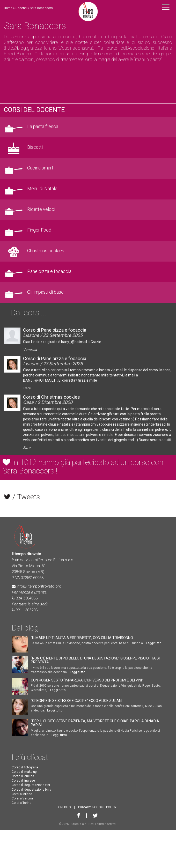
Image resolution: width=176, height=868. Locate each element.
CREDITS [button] (64, 807)
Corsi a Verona (22, 798)
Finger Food (39, 230)
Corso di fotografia (25, 767)
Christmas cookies (46, 251)
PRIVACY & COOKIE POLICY (97, 807)
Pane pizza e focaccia (49, 271)
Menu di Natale (42, 189)
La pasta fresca (43, 127)
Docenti (21, 8)
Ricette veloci (41, 209)
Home (8, 8)
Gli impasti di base (45, 292)
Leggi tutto (154, 643)
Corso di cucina (23, 776)
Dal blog (25, 628)
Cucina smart (40, 168)
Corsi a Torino (21, 803)
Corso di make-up (24, 772)
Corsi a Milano (22, 794)
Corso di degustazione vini (31, 785)
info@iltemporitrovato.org (39, 586)
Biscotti (35, 147)
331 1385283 (27, 610)
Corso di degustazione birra (31, 790)
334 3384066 (27, 598)
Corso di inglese (23, 781)
